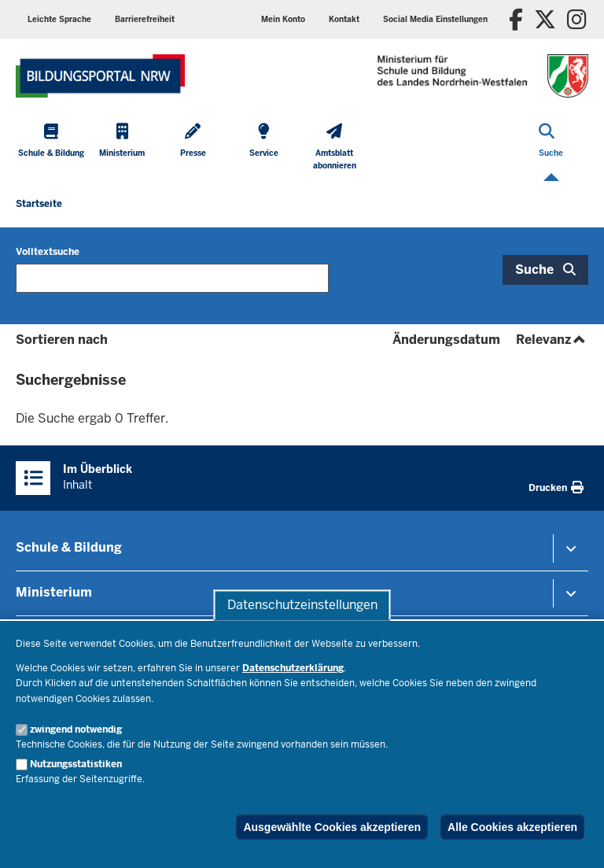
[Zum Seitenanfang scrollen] (573, 839)
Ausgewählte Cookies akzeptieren (332, 827)
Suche (534, 270)
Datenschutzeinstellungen (302, 605)
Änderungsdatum (446, 340)
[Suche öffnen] (551, 148)
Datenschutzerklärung (293, 668)
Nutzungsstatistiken (76, 764)
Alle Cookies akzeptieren (512, 827)
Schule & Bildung (69, 547)
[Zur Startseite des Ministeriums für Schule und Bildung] (100, 76)
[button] (435, 19)
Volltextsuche (48, 252)
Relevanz (552, 340)
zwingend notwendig (76, 729)
